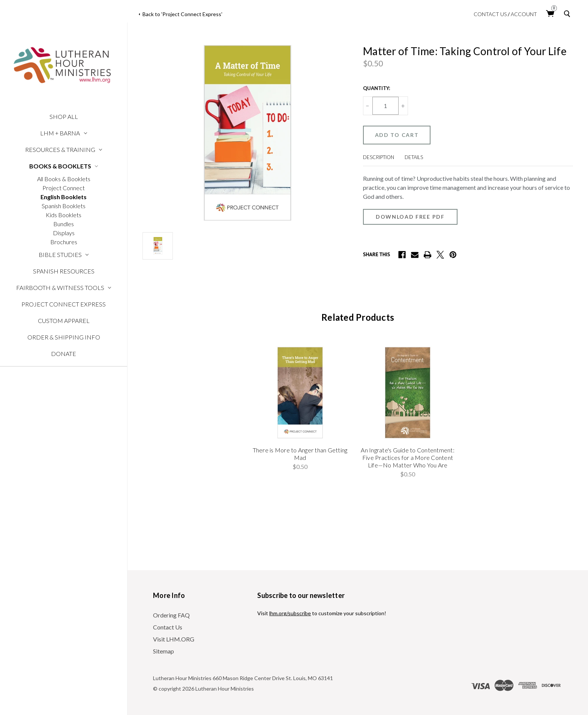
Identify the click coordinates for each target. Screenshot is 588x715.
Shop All (64, 116)
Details (414, 157)
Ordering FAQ (171, 615)
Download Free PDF (410, 217)
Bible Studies (64, 255)
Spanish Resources (64, 271)
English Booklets (64, 197)
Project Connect (64, 188)
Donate (64, 354)
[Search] (568, 14)
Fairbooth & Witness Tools (64, 288)
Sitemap (163, 651)
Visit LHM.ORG (174, 639)
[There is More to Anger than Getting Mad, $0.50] (300, 392)
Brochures (64, 242)
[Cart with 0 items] (550, 14)
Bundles (64, 224)
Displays (64, 233)
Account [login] (524, 14)
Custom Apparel (64, 321)
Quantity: (376, 88)
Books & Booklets (64, 166)
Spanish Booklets (64, 206)
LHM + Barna (64, 133)
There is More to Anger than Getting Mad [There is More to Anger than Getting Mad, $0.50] (300, 454)
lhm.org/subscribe (290, 613)
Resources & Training (64, 149)
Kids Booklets (64, 215)
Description (379, 157)
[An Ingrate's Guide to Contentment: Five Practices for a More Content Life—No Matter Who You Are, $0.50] (408, 392)
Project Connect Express (64, 304)
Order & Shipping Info (64, 337)
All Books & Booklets (64, 179)
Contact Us (490, 14)
